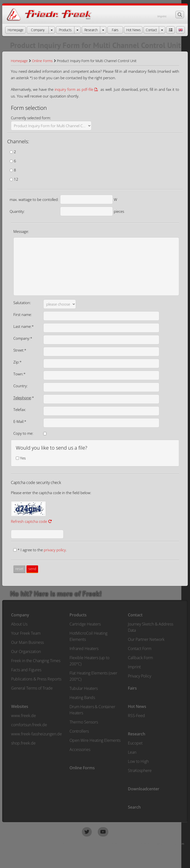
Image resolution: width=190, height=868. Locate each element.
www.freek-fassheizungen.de (36, 734)
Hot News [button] (133, 30)
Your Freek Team (26, 633)
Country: (21, 386)
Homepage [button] (16, 30)
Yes (23, 458)
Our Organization (26, 651)
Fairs (132, 688)
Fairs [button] (115, 30)
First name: (23, 314)
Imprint (162, 16)
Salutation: (22, 303)
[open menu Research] (103, 30)
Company (20, 615)
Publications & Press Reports (36, 679)
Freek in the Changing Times (36, 661)
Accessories (80, 749)
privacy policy (55, 550)
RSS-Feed (136, 716)
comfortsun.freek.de (29, 725)
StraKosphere (140, 771)
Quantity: (17, 211)
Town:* (19, 374)
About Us (19, 624)
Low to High (138, 761)
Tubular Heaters (84, 688)
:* (24, 398)
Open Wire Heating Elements (95, 740)
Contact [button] (151, 30)
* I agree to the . (42, 550)
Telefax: (20, 410)
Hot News (137, 706)
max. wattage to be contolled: (34, 199)
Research (137, 734)
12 (16, 179)
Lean (132, 752)
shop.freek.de (23, 743)
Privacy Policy (140, 676)
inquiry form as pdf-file (74, 89)
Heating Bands (82, 698)
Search (134, 807)
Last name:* (24, 326)
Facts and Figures (26, 670)
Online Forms (42, 61)
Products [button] (65, 30)
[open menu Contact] (162, 30)
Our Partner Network (146, 639)
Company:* (23, 338)
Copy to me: (23, 433)
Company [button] (38, 30)
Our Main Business (27, 642)
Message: (21, 231)
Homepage (19, 61)
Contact (135, 615)
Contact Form (140, 649)
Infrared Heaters (84, 649)
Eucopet (135, 743)
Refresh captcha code (31, 521)
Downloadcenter (144, 789)
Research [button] (91, 30)
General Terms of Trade (32, 688)
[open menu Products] (77, 30)
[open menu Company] (52, 30)
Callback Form (140, 658)
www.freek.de (24, 716)
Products (78, 615)
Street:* (20, 350)
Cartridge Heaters (85, 624)
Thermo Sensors (84, 722)
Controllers (79, 731)
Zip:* (17, 362)
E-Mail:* (20, 421)
